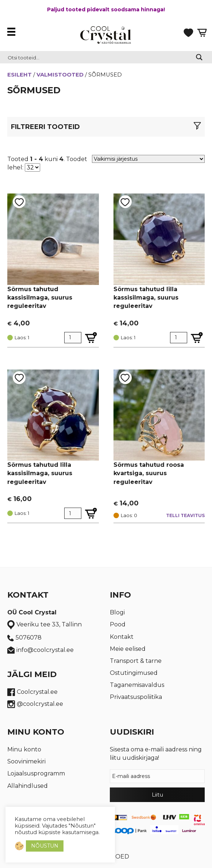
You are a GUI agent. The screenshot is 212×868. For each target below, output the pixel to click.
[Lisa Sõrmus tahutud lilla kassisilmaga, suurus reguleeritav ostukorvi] (197, 338)
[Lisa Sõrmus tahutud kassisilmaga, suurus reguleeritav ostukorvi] (91, 338)
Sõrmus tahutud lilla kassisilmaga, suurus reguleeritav (146, 298)
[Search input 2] (97, 57)
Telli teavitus (185, 515)
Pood (118, 624)
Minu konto (24, 749)
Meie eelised (128, 649)
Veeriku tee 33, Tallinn (45, 625)
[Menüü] (13, 32)
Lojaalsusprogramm (36, 773)
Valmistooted (60, 75)
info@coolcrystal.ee (41, 650)
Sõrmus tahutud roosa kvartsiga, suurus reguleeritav (149, 473)
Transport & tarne (136, 661)
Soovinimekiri (26, 761)
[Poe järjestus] (148, 159)
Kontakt (122, 637)
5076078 (24, 638)
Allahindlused (28, 786)
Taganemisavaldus (137, 685)
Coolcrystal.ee (32, 692)
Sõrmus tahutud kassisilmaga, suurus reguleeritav (40, 298)
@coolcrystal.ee (35, 704)
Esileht (20, 75)
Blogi (117, 612)
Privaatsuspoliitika (136, 697)
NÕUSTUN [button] (45, 846)
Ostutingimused (134, 673)
